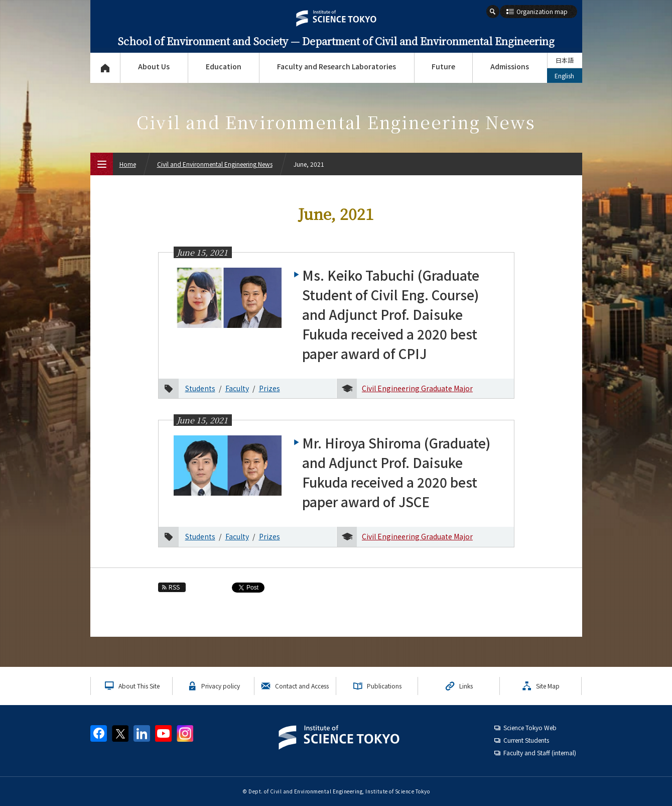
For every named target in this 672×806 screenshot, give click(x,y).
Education (224, 66)
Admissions (510, 66)
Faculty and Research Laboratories (337, 66)
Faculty (237, 388)
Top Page (105, 68)
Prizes (270, 388)
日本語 (565, 60)
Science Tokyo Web (530, 727)
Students (200, 388)
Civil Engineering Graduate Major (417, 388)
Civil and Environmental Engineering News (215, 164)
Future (443, 66)
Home (128, 164)
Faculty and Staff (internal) (540, 753)
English (564, 76)
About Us (154, 66)
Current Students (526, 740)
